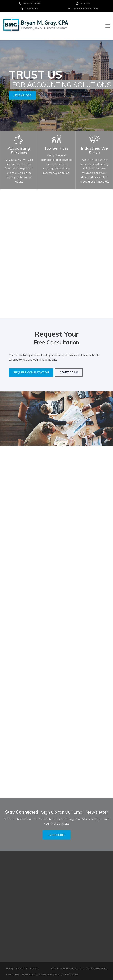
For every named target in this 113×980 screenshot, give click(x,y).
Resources (22, 968)
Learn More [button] (22, 95)
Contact (34, 968)
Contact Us (69, 372)
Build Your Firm (70, 975)
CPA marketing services (46, 975)
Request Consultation (31, 372)
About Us (83, 3)
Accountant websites (17, 975)
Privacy (10, 968)
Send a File (30, 9)
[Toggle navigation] (108, 26)
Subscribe (57, 835)
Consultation (83, 9)
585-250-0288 (30, 3)
